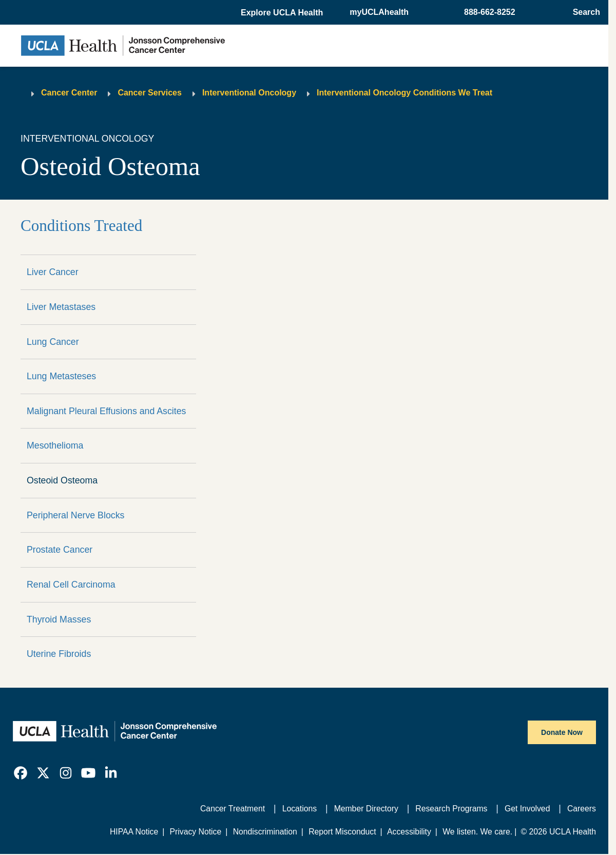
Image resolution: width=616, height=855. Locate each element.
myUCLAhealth (379, 12)
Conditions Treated (81, 226)
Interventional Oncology (249, 93)
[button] (283, 13)
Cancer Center (69, 93)
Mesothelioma (55, 445)
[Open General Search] (583, 12)
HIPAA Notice (134, 832)
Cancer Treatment (233, 809)
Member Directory (366, 809)
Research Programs (451, 809)
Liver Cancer (53, 272)
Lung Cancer (53, 342)
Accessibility (409, 832)
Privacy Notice (196, 832)
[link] (21, 773)
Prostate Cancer (60, 550)
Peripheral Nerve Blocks (75, 515)
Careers (582, 809)
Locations (300, 809)
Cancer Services (150, 93)
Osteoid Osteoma (62, 480)
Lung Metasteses (61, 376)
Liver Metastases (61, 307)
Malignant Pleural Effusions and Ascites (106, 411)
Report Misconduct (342, 832)
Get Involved (527, 809)
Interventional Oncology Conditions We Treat (405, 93)
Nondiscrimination (265, 832)
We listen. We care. (477, 832)
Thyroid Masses (59, 619)
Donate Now (562, 732)
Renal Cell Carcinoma (71, 585)
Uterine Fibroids (59, 654)
